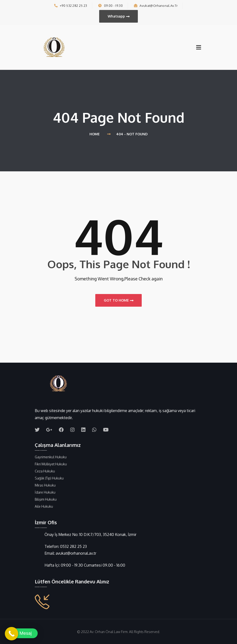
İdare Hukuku (45, 492)
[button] (21, 633)
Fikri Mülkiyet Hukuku (51, 464)
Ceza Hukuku (45, 471)
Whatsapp (119, 16)
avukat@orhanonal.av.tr (156, 6)
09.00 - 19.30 (110, 6)
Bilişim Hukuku (46, 499)
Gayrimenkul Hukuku (51, 457)
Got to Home (119, 300)
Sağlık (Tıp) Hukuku (49, 478)
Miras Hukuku (45, 485)
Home (96, 134)
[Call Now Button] (12, 634)
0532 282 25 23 (73, 546)
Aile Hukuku (44, 506)
